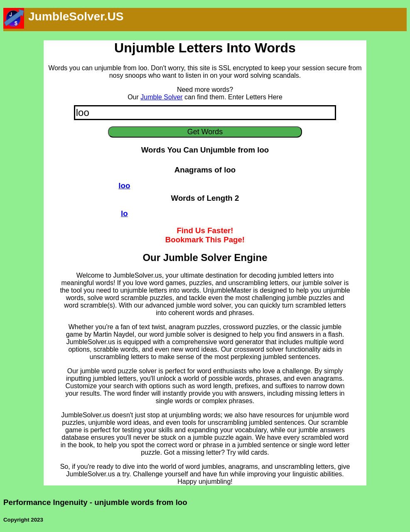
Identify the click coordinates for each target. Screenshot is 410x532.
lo (124, 213)
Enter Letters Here (255, 97)
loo (124, 186)
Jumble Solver (161, 97)
